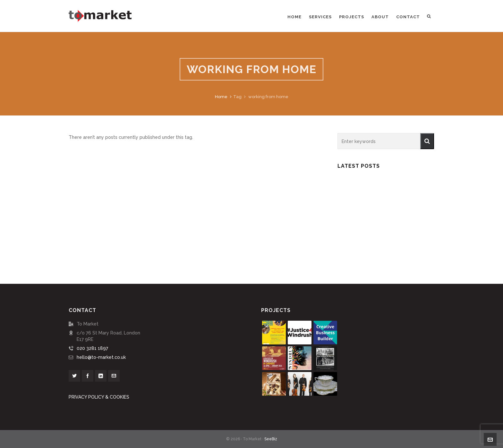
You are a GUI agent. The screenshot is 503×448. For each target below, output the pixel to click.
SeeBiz (271, 439)
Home (221, 97)
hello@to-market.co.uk (101, 357)
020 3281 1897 (92, 348)
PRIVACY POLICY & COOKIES (99, 397)
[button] (427, 141)
